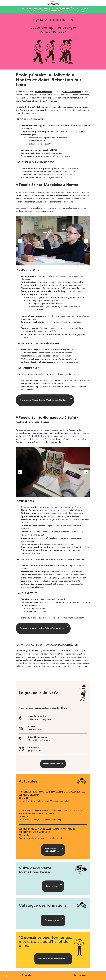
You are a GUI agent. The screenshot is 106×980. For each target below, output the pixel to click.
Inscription (52, 886)
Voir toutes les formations (52, 959)
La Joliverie (53, 3)
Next (86, 241)
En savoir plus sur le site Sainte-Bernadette (42, 628)
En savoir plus (86, 10)
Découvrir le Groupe (53, 764)
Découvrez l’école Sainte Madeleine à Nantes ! (44, 400)
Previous (20, 241)
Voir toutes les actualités (52, 850)
